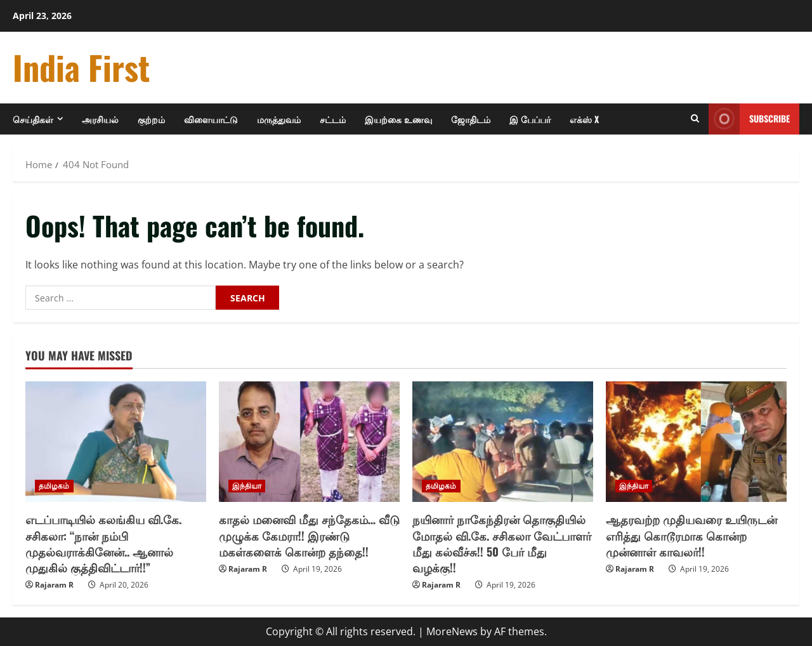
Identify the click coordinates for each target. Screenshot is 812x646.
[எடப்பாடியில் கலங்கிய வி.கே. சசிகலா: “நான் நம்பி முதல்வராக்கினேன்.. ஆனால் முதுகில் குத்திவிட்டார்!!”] (116, 442)
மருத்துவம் (279, 119)
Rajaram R (54, 585)
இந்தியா (247, 486)
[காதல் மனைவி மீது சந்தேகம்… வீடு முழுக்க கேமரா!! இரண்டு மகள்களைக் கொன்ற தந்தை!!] (309, 442)
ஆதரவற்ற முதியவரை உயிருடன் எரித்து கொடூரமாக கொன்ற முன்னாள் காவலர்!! (691, 535)
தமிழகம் (54, 486)
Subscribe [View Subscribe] (749, 119)
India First (81, 67)
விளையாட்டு (211, 119)
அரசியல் (100, 119)
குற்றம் (151, 119)
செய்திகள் (33, 119)
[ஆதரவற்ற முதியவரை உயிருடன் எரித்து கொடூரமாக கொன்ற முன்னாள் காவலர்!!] (696, 442)
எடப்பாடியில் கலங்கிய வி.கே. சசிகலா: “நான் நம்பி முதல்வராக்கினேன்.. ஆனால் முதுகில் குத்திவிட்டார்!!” (103, 543)
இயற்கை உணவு (398, 119)
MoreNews (452, 631)
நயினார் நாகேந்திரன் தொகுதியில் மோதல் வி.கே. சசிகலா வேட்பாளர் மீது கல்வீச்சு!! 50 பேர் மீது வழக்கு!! (502, 543)
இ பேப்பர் (530, 119)
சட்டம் (333, 119)
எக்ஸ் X (584, 119)
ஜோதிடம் (471, 119)
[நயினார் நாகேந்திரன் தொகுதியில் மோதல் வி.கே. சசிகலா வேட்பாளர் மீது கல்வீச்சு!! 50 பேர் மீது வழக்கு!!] (503, 442)
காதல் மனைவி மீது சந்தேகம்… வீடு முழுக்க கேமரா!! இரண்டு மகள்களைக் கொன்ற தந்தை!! (309, 535)
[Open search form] (695, 119)
